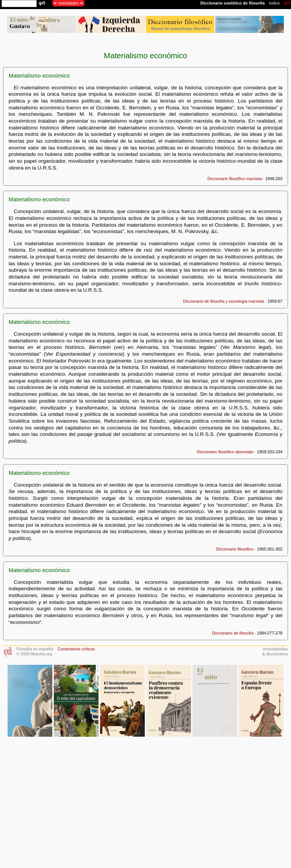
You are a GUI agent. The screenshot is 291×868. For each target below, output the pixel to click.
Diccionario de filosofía (233, 633)
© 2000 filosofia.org (34, 654)
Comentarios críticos (76, 649)
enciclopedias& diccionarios (275, 651)
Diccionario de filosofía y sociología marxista (224, 301)
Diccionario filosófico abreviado (225, 452)
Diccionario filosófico (235, 549)
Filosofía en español (35, 649)
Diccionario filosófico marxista (235, 179)
